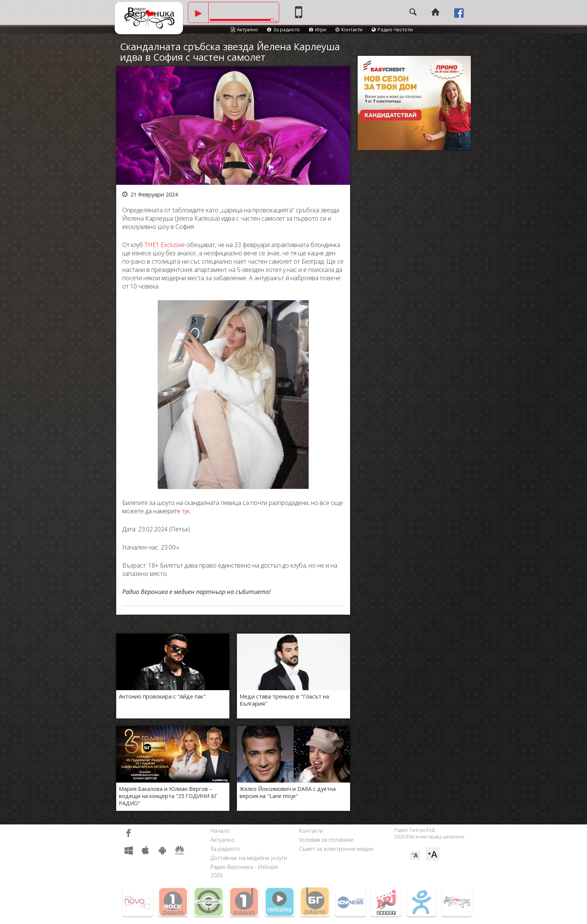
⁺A (433, 854)
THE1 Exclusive (165, 245)
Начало (220, 831)
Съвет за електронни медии (336, 849)
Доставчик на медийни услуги (249, 858)
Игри (318, 29)
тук (186, 511)
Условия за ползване (326, 840)
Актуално (244, 29)
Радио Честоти (392, 29)
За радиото (284, 29)
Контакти (349, 29)
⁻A (415, 855)
